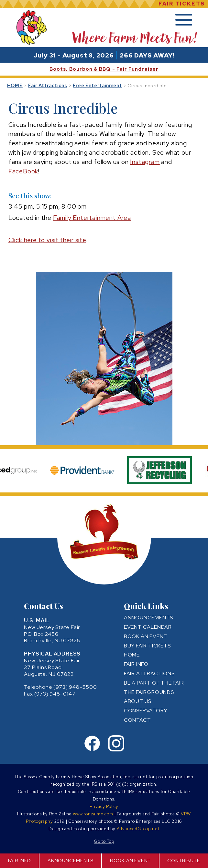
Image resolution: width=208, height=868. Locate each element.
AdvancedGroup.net (138, 829)
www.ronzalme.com (93, 814)
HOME (15, 85)
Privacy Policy (104, 806)
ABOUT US (138, 701)
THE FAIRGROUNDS (149, 692)
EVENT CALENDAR (148, 627)
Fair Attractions (48, 85)
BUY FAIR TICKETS (147, 646)
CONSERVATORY (146, 711)
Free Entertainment (97, 85)
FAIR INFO (20, 860)
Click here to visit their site (47, 240)
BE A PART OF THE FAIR (154, 683)
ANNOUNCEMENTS (70, 860)
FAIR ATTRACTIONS (149, 673)
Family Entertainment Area (92, 218)
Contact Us (44, 606)
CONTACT (137, 720)
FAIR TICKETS (182, 4)
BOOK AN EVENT (130, 860)
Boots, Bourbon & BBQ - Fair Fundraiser (104, 69)
